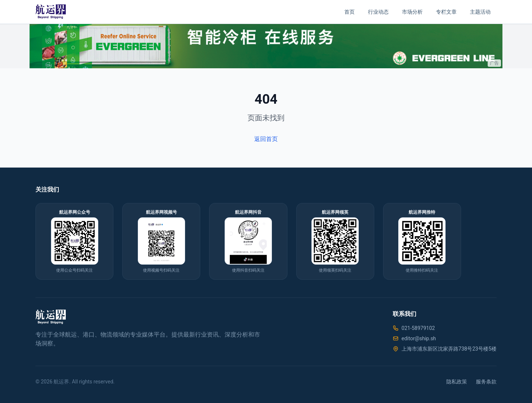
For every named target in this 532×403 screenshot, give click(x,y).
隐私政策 (457, 382)
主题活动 (480, 12)
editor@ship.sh (419, 338)
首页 (349, 12)
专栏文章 (446, 12)
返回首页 (266, 139)
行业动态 (378, 12)
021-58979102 (418, 328)
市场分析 (412, 12)
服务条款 (486, 382)
